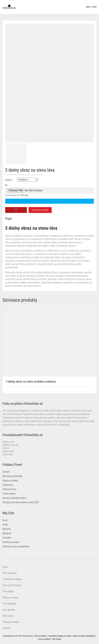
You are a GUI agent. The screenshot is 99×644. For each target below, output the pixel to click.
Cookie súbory (9, 494)
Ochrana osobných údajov (14, 498)
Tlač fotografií (9, 604)
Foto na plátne (44, 639)
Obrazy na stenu (10, 598)
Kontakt (6, 472)
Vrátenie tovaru (9, 489)
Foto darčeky (9, 610)
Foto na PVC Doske (12, 585)
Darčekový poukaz (11, 542)
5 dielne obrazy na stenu (16, 175)
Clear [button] (26, 195)
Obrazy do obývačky (36, 175)
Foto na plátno (10, 573)
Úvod (5, 520)
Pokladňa (7, 538)
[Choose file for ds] (50, 190)
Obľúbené (7, 533)
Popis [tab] (9, 219)
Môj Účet (7, 529)
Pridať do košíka (40, 210)
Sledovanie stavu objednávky (16, 546)
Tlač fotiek (56, 639)
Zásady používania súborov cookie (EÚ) (21, 502)
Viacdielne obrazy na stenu (60, 636)
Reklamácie (8, 485)
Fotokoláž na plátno (12, 579)
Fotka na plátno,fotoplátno (84, 636)
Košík (5, 525)
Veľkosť (9, 180)
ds (6, 185)
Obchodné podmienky (12, 476)
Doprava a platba (10, 481)
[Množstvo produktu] (16, 210)
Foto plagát (8, 591)
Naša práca (8, 616)
